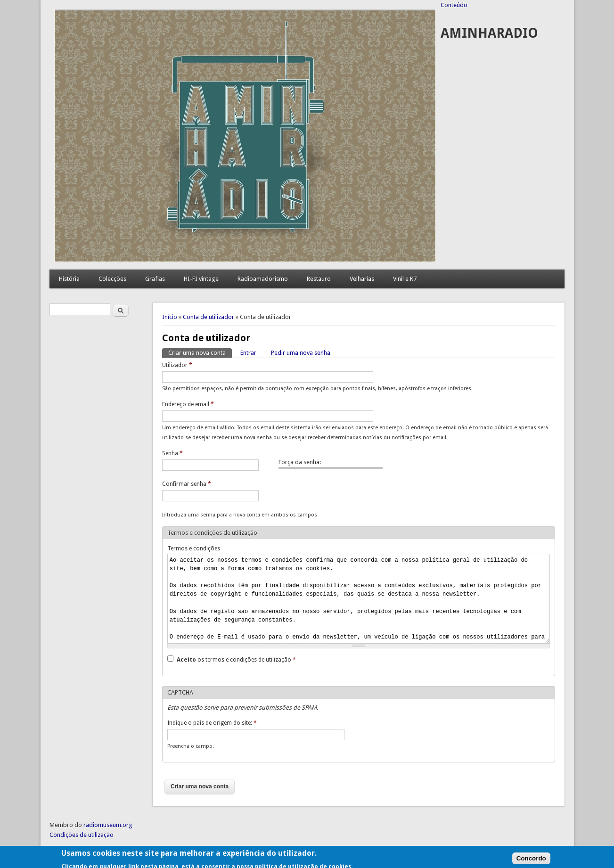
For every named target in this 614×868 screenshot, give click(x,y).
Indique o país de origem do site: (212, 723)
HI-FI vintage (201, 279)
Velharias (362, 279)
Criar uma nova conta (200, 352)
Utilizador (177, 365)
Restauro (319, 279)
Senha (172, 453)
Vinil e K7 (405, 279)
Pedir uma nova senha (301, 353)
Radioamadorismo (263, 279)
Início (170, 317)
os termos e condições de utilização (236, 660)
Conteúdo (454, 5)
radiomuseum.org (108, 825)
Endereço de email (188, 404)
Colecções (112, 279)
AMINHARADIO (489, 33)
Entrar (248, 353)
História (69, 279)
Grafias (155, 279)
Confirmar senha (187, 484)
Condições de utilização (82, 835)
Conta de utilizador (209, 317)
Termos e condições (194, 549)
